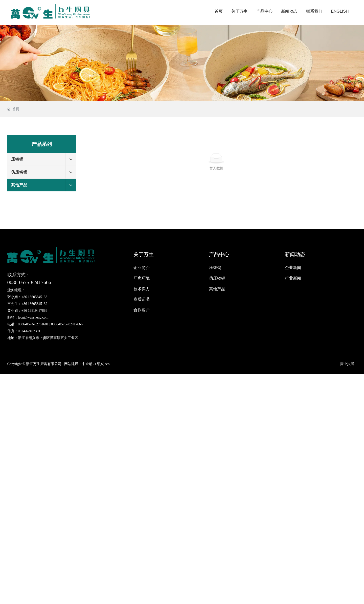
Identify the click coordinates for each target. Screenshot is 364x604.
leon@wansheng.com (33, 317)
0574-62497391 (29, 331)
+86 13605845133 (34, 297)
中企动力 (89, 364)
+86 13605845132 (34, 304)
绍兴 (100, 364)
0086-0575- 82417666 (67, 324)
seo (107, 364)
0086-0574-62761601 (33, 324)
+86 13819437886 (34, 311)
